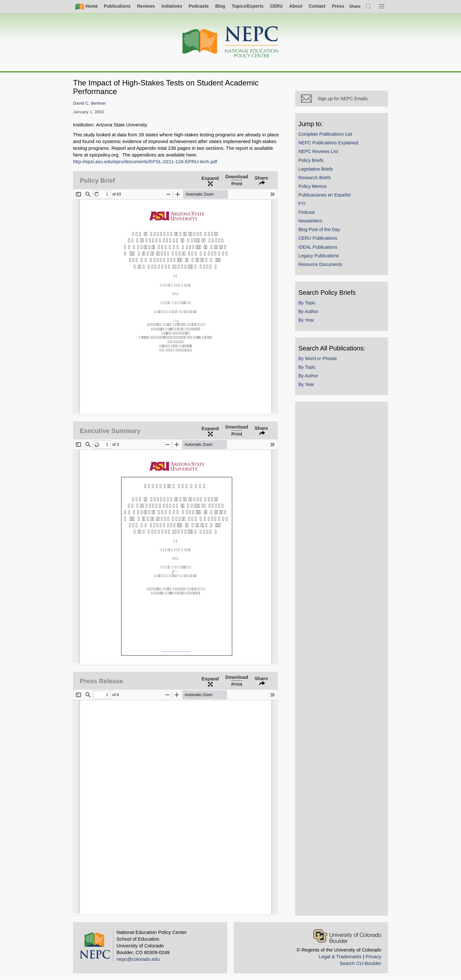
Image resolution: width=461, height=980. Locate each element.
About (296, 6)
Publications (117, 6)
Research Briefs (315, 178)
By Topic (307, 303)
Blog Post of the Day (319, 229)
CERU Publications (318, 238)
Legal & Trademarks (340, 956)
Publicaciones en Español (324, 195)
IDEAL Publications (318, 247)
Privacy (373, 956)
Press (338, 6)
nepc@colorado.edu (138, 959)
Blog (220, 6)
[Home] (230, 42)
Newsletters (310, 221)
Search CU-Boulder (360, 963)
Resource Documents (320, 264)
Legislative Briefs (316, 169)
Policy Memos (313, 186)
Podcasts (198, 6)
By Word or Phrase (318, 358)
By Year (306, 320)
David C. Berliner (89, 103)
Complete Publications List (325, 134)
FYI (302, 204)
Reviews (146, 6)
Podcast (307, 212)
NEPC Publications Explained (328, 143)
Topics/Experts (248, 6)
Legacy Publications (319, 256)
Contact (317, 6)
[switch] (355, 6)
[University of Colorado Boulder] (347, 936)
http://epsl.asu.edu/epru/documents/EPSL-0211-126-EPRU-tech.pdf (145, 161)
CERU (276, 6)
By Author (308, 311)
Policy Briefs (311, 160)
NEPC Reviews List (318, 151)
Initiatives (172, 6)
